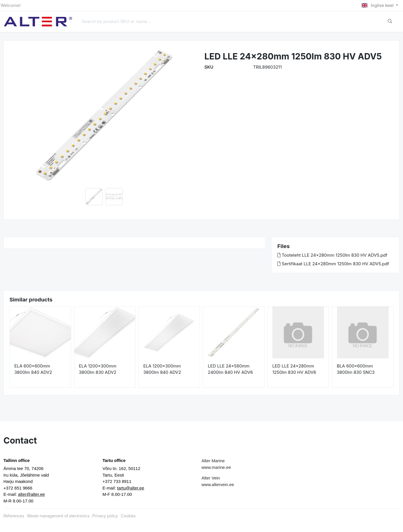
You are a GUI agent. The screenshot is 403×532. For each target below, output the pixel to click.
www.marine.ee (216, 467)
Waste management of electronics (58, 516)
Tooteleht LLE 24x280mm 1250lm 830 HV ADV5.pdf (332, 255)
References (14, 516)
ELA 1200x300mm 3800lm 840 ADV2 (162, 369)
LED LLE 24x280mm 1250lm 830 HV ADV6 (294, 369)
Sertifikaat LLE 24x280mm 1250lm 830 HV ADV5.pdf (333, 264)
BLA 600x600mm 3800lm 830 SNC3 (356, 369)
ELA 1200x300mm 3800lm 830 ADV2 (98, 369)
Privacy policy (105, 516)
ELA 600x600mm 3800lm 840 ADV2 (33, 369)
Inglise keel (378, 5)
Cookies (128, 516)
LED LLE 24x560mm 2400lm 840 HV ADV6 (230, 369)
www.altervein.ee (218, 484)
